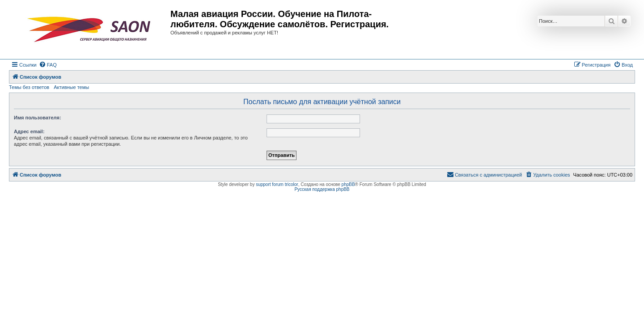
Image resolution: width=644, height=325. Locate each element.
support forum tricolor (277, 184)
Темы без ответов (29, 87)
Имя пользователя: (38, 118)
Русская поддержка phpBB (322, 189)
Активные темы (71, 87)
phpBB (348, 184)
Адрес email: (29, 131)
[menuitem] (48, 65)
